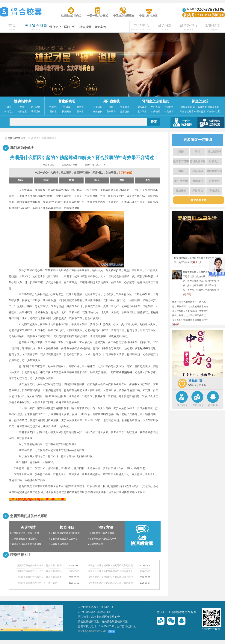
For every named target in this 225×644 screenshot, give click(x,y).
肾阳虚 (67, 107)
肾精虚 (53, 112)
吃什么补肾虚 (200, 107)
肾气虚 (80, 112)
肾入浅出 (165, 25)
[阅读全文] (197, 262)
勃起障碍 (36, 107)
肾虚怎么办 (213, 107)
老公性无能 (181, 181)
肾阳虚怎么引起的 (156, 101)
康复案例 (100, 27)
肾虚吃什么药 (213, 112)
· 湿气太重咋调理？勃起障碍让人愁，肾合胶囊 (110, 583)
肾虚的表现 (67, 101)
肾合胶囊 (34, 138)
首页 (12, 25)
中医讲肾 (53, 107)
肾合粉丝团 (189, 25)
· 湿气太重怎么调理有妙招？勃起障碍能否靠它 (110, 577)
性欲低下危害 (181, 161)
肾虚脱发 (125, 112)
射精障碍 (198, 181)
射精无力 (9, 112)
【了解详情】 (126, 173)
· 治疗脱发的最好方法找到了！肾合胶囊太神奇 (39, 577)
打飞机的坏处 (198, 161)
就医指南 (213, 25)
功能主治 (141, 25)
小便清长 (98, 107)
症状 (46, 180)
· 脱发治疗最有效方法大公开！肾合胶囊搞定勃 (39, 571)
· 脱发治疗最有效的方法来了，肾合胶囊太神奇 (39, 565)
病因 (21, 180)
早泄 (22, 107)
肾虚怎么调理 (186, 112)
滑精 (111, 107)
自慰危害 (214, 181)
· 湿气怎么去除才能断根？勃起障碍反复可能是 (110, 565)
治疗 (97, 180)
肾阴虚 (80, 107)
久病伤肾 (155, 112)
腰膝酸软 (98, 112)
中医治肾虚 (200, 112)
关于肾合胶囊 (36, 25)
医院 (147, 180)
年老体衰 (169, 112)
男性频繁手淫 (214, 171)
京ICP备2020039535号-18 (92, 631)
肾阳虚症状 (111, 101)
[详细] (188, 294)
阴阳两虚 (67, 112)
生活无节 (155, 107)
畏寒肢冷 (111, 112)
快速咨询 (182, 405)
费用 (122, 180)
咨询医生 (213, 405)
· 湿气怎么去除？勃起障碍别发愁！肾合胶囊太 (110, 571)
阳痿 (9, 107)
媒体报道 (85, 27)
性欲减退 (22, 112)
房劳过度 (142, 107)
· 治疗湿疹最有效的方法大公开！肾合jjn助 (36, 583)
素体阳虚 (142, 112)
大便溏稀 (125, 107)
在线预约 (198, 405)
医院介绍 (70, 27)
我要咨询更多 (199, 200)
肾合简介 (55, 27)
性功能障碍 (22, 101)
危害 (71, 180)
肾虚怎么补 (186, 107)
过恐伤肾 (169, 107)
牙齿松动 (198, 191)
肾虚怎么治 (200, 101)
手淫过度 (36, 112)
